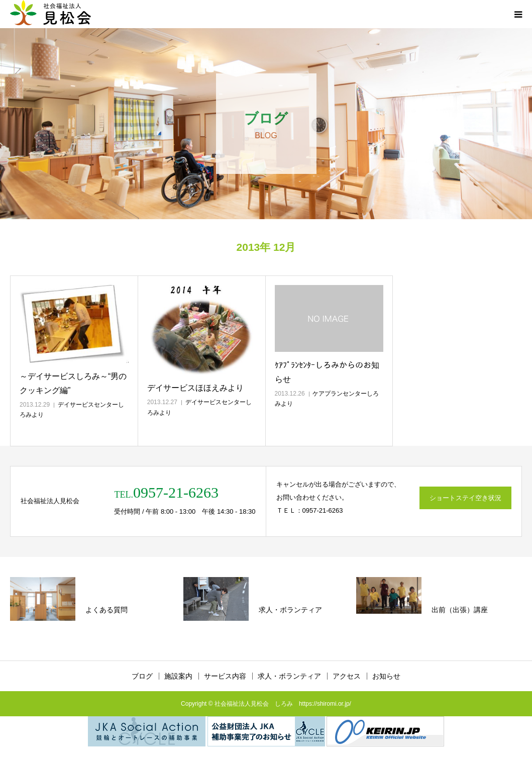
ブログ (142, 676)
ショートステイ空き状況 (465, 498)
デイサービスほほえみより (195, 388)
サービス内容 (225, 676)
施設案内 (178, 676)
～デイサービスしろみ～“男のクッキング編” (73, 383)
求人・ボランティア (289, 676)
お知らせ (386, 676)
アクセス (347, 676)
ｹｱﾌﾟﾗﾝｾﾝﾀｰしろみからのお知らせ (327, 372)
